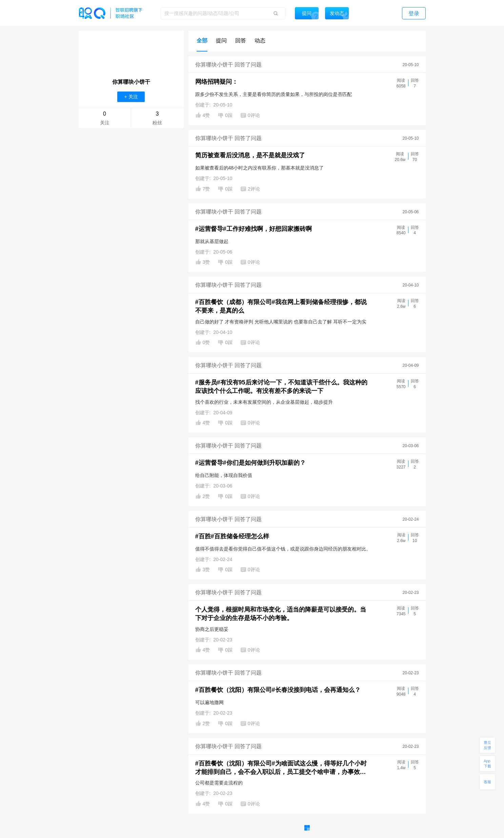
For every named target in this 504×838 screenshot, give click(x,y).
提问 (221, 41)
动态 (260, 41)
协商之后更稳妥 (212, 629)
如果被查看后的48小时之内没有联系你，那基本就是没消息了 (260, 168)
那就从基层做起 (212, 241)
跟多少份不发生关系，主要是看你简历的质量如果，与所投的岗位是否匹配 (274, 94)
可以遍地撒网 (209, 702)
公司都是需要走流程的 (219, 783)
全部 (202, 41)
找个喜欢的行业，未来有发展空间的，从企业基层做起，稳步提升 (264, 402)
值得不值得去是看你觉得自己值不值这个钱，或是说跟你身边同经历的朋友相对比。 (283, 549)
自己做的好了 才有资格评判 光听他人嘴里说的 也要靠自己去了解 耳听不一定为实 (281, 322)
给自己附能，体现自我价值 (224, 475)
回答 (241, 41)
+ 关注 (131, 97)
